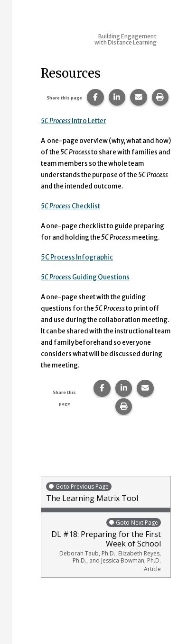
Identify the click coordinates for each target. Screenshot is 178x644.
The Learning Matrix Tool (106, 492)
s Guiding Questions (85, 277)
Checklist (70, 206)
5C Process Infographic (77, 257)
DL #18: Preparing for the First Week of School (103, 545)
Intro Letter (74, 121)
